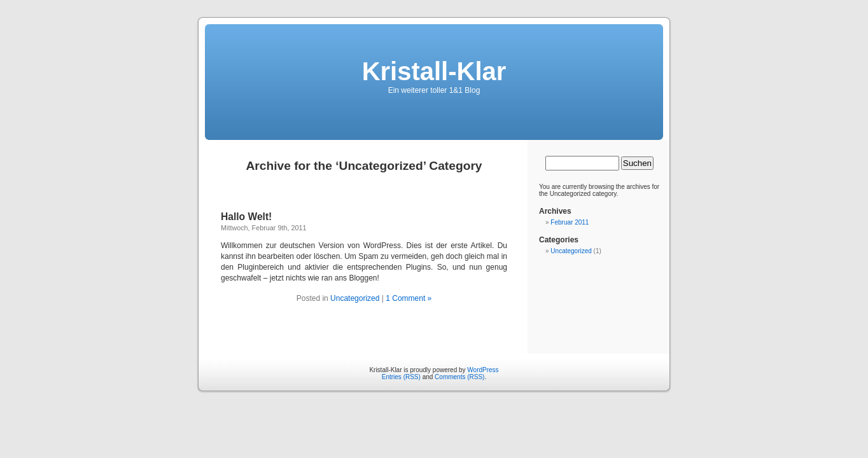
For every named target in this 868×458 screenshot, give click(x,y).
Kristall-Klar (434, 71)
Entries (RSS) (401, 377)
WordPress (483, 370)
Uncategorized (355, 298)
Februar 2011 (570, 222)
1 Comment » (409, 298)
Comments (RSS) (459, 377)
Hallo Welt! (246, 217)
